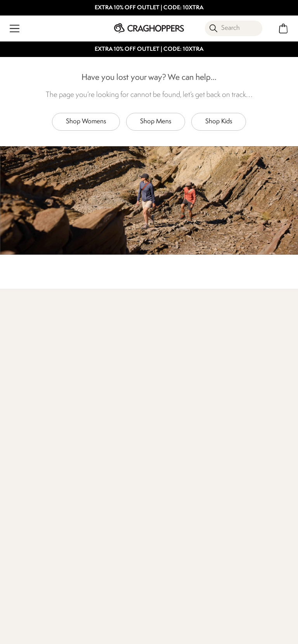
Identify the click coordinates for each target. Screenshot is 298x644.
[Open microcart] (283, 28)
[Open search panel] (234, 28)
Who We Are (218, 358)
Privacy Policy (211, 633)
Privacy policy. (91, 560)
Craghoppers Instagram (89, 598)
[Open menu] (15, 28)
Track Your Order (29, 446)
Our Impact (119, 358)
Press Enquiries (97, 434)
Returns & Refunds (31, 434)
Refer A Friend (239, 446)
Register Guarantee (246, 422)
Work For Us (165, 422)
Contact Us (93, 422)
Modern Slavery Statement (170, 473)
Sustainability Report (176, 434)
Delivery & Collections (36, 422)
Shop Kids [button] (219, 122)
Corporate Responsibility (167, 451)
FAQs (85, 446)
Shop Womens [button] (86, 122)
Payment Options (243, 434)
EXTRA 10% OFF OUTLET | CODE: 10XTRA (149, 8)
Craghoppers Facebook (74, 598)
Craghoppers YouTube (105, 598)
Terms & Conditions (147, 633)
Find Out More (26, 358)
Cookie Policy (267, 633)
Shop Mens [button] (156, 122)
